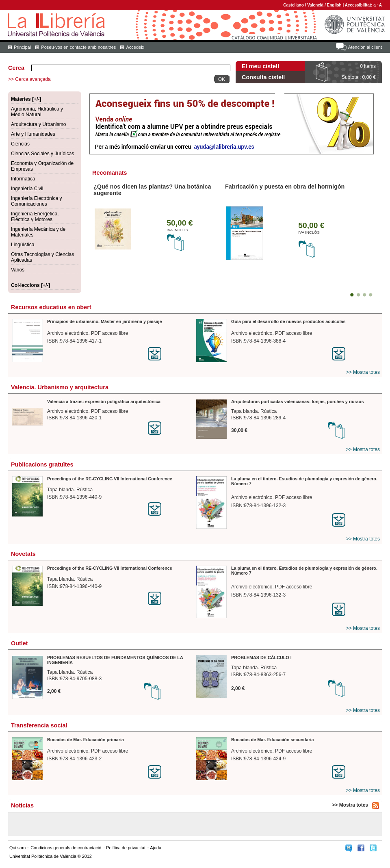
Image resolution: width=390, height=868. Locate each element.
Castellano (294, 5)
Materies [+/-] (26, 99)
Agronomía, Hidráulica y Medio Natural (37, 112)
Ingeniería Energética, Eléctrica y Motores (35, 217)
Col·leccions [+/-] (30, 285)
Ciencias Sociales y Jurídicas (42, 154)
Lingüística (23, 245)
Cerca (16, 68)
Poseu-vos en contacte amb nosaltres (78, 47)
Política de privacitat (126, 848)
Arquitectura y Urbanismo (38, 124)
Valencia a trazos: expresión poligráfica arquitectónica (104, 401)
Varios (18, 270)
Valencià (315, 5)
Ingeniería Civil (27, 189)
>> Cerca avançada (29, 79)
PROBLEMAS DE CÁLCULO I (261, 658)
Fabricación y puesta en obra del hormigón (285, 187)
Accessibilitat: (359, 5)
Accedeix (135, 47)
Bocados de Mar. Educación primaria (86, 740)
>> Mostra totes (363, 372)
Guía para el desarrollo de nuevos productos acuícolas (288, 321)
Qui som (17, 848)
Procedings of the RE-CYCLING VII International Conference (110, 479)
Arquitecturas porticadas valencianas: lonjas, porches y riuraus (297, 401)
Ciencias (20, 144)
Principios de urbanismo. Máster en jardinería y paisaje (105, 321)
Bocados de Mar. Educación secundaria (272, 740)
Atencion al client (365, 47)
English (334, 5)
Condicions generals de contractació (66, 848)
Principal (22, 47)
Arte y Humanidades (33, 134)
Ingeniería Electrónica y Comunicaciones (36, 201)
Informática (23, 179)
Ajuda (156, 848)
